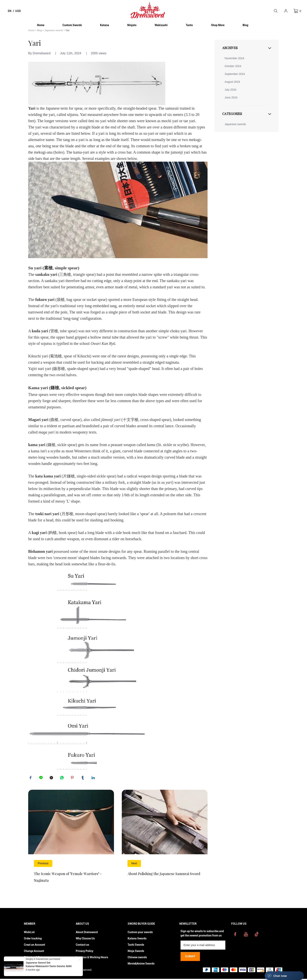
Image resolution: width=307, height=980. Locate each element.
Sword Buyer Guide (141, 925)
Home (31, 30)
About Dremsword (87, 933)
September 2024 (235, 74)
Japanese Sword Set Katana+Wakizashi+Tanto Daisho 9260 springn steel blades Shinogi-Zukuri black (51, 966)
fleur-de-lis (107, 564)
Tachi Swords (136, 946)
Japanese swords (54, 30)
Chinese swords (137, 958)
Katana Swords (137, 940)
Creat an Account (34, 946)
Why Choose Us (85, 940)
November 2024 (234, 58)
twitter (52, 778)
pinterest (73, 778)
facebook (31, 778)
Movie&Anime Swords (141, 965)
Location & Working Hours (92, 958)
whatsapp (62, 778)
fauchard (180, 533)
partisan (68, 426)
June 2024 (231, 97)
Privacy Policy (84, 952)
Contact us (82, 946)
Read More (71, 841)
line (42, 778)
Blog (40, 30)
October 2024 (233, 66)
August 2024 (232, 82)
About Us (82, 925)
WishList (29, 933)
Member (30, 925)
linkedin (94, 778)
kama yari (37, 445)
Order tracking (33, 940)
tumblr (83, 778)
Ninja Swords (136, 952)
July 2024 (230, 90)
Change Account (34, 952)
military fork (115, 482)
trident (52, 426)
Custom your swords (140, 933)
